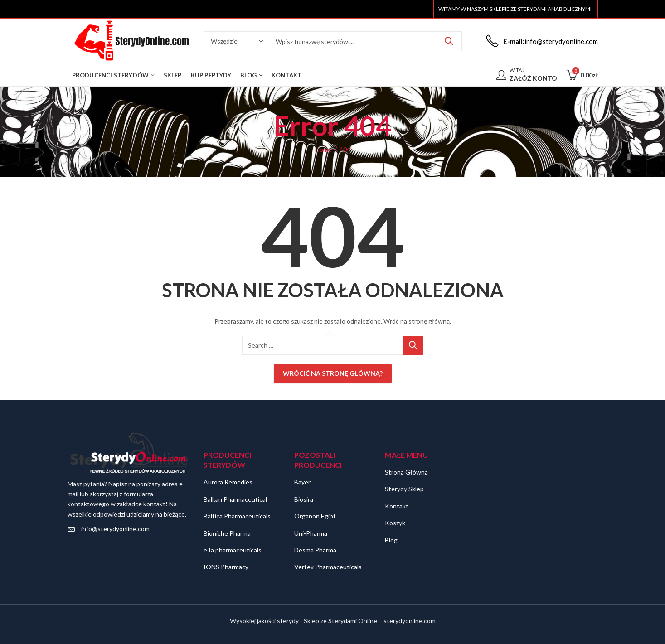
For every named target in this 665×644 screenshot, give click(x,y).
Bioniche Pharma (227, 533)
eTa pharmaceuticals (233, 550)
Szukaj (449, 41)
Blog (391, 540)
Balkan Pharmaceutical (235, 499)
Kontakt (397, 506)
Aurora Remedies (228, 482)
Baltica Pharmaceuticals (237, 516)
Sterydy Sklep (404, 489)
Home (323, 149)
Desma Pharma (315, 550)
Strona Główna (406, 472)
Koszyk (395, 523)
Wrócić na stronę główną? (333, 373)
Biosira (304, 499)
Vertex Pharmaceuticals (328, 567)
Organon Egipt (315, 516)
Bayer (302, 482)
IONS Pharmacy (226, 567)
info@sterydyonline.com (115, 529)
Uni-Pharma (311, 533)
